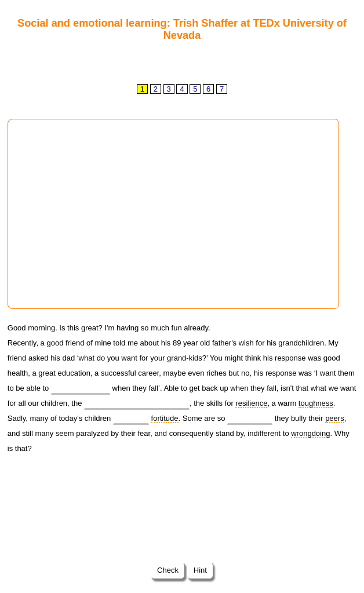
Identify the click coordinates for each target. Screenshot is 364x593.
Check (168, 570)
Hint (200, 570)
